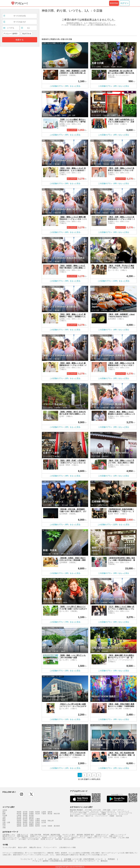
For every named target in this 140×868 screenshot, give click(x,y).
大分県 (44, 826)
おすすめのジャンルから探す (81, 807)
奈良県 (44, 821)
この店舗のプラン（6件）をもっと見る (65, 135)
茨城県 (31, 814)
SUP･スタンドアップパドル (79, 811)
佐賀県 (25, 826)
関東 (4, 814)
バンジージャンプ (101, 816)
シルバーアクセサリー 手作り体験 (94, 814)
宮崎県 (50, 826)
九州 (4, 826)
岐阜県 (25, 819)
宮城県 (31, 812)
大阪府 (31, 821)
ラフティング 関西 (110, 838)
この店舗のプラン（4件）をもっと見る (113, 135)
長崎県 (31, 826)
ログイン (124, 3)
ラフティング (123, 814)
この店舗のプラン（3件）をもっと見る (113, 86)
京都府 (25, 821)
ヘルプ (40, 859)
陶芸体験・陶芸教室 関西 (52, 835)
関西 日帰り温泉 (23, 836)
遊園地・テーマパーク (109, 813)
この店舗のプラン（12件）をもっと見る (113, 524)
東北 (4, 812)
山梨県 (19, 815)
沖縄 (4, 828)
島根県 (25, 822)
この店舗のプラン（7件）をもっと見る (65, 622)
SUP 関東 (58, 839)
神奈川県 (57, 814)
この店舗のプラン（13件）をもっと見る (113, 281)
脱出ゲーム (89, 816)
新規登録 (114, 3)
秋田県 (37, 812)
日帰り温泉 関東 (36, 835)
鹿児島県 (57, 826)
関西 (4, 821)
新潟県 (31, 815)
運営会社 (104, 861)
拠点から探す (23, 847)
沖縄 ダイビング (23, 835)
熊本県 (37, 826)
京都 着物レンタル (9, 835)
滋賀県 (19, 821)
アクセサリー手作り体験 (78, 813)
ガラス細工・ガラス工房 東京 (29, 839)
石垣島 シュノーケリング (39, 836)
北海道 (5, 810)
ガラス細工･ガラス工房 (93, 810)
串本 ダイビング (64, 838)
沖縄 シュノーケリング (118, 835)
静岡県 (19, 819)
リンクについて (26, 859)
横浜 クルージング (101, 836)
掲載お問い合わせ (35, 847)
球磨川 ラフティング (94, 838)
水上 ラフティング (86, 836)
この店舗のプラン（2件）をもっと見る (65, 427)
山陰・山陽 (6, 822)
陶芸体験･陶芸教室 (76, 810)
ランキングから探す (9, 847)
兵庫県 (37, 821)
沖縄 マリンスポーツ (9, 839)
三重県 (37, 819)
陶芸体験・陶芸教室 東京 (85, 835)
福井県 (31, 817)
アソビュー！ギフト (50, 847)
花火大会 (119, 816)
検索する (20, 40)
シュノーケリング (123, 811)
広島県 (37, 822)
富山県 (19, 817)
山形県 (44, 812)
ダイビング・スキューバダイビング (103, 811)
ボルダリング (112, 814)
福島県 (50, 812)
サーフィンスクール (125, 813)
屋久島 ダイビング (9, 836)
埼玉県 (37, 814)
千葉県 (44, 814)
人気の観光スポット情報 (67, 847)
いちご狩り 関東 (124, 838)
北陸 (4, 817)
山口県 (44, 822)
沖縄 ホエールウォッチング (31, 838)
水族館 (112, 816)
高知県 (37, 824)
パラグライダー (94, 813)
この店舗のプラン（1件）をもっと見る (113, 476)
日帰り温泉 (107, 810)
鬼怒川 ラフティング (78, 838)
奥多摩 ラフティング (49, 838)
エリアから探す (9, 807)
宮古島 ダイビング (47, 839)
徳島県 (19, 824)
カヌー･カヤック (118, 810)
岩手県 (25, 812)
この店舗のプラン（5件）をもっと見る (65, 86)
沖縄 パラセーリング (116, 836)
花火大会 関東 (69, 839)
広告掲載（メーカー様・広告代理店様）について (83, 859)
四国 (4, 824)
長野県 (25, 815)
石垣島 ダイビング (102, 835)
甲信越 (5, 815)
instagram (21, 794)
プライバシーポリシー (87, 861)
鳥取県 (19, 822)
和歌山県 (51, 821)
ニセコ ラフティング (71, 836)
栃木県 (19, 814)
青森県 (19, 812)
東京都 (50, 814)
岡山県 (31, 822)
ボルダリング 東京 (69, 835)
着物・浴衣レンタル (77, 816)
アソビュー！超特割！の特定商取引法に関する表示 (52, 861)
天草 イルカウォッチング (11, 838)
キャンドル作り (75, 814)
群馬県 (25, 814)
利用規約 (111, 859)
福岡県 (19, 826)
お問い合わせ (54, 859)
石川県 (25, 817)
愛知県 (31, 819)
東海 (4, 819)
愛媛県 (31, 824)
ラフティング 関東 (55, 836)
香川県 (25, 824)
